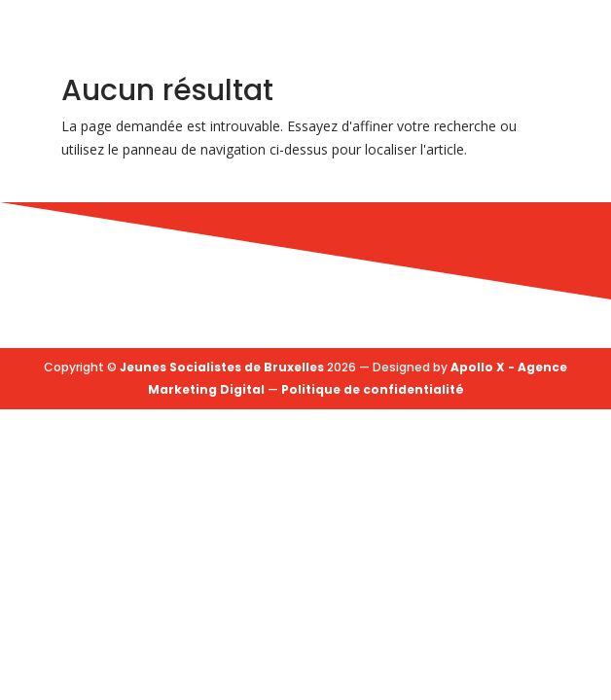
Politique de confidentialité (373, 389)
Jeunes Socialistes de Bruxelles (222, 367)
